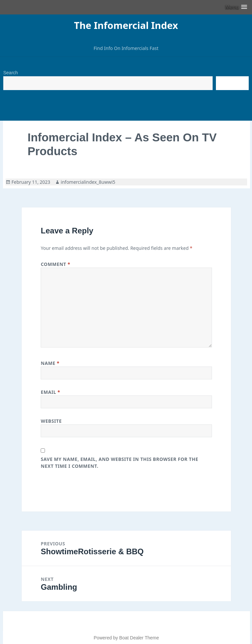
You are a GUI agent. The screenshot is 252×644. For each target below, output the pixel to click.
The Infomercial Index (126, 25)
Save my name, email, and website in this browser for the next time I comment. (119, 463)
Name (50, 363)
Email (50, 392)
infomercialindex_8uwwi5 (88, 182)
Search (10, 73)
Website (51, 421)
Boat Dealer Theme (139, 638)
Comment (55, 264)
